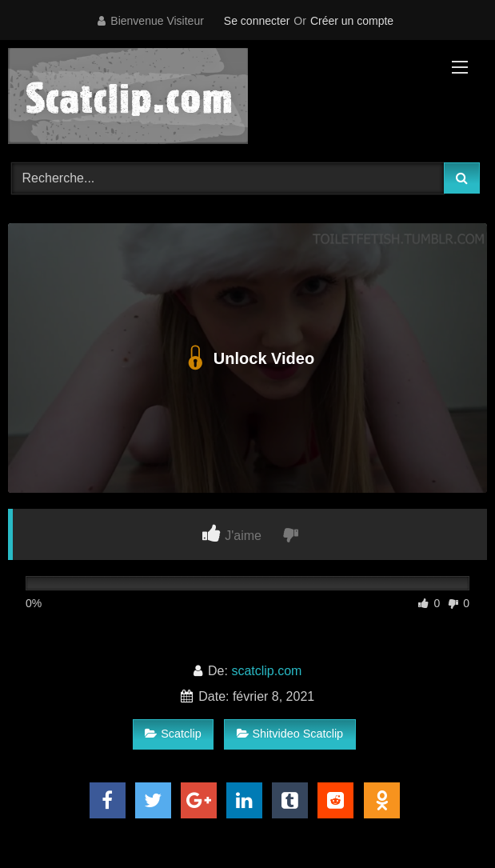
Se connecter (257, 21)
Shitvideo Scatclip (290, 734)
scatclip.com (266, 671)
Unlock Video (247, 358)
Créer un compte (352, 21)
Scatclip (173, 734)
